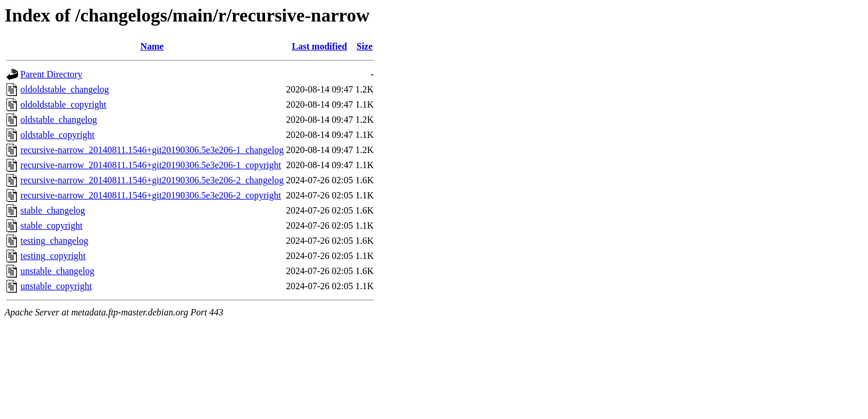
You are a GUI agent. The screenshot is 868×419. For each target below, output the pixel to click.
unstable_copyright (56, 286)
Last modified (320, 46)
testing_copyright (53, 256)
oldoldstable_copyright (63, 104)
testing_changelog (54, 241)
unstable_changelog (57, 271)
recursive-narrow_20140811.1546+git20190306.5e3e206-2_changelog (152, 180)
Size (365, 46)
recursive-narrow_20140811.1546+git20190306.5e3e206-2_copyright (151, 195)
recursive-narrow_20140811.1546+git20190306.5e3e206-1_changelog (152, 150)
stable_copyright (52, 226)
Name (152, 46)
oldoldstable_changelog (65, 89)
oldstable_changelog (59, 120)
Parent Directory (51, 74)
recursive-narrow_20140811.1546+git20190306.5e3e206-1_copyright (151, 165)
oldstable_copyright (57, 135)
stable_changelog (53, 210)
